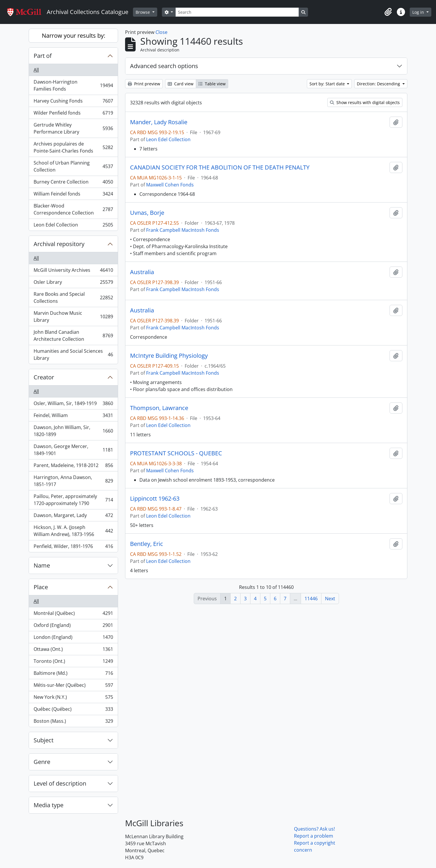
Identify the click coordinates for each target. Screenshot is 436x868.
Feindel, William (73, 417)
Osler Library (73, 283)
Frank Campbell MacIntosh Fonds (183, 230)
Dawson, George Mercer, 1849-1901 (73, 450)
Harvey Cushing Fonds (73, 102)
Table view (212, 84)
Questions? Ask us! (314, 829)
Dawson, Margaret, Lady (73, 517)
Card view (181, 84)
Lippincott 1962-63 (155, 499)
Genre (42, 762)
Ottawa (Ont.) (73, 650)
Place (41, 587)
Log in (419, 12)
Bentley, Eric (147, 544)
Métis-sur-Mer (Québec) (73, 686)
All (36, 70)
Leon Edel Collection (73, 226)
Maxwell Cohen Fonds (170, 185)
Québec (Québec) (73, 710)
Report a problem (314, 836)
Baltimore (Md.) (73, 674)
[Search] (237, 12)
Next (330, 599)
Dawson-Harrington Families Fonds (73, 85)
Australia (142, 272)
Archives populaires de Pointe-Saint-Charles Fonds (73, 147)
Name (42, 565)
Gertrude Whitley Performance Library (73, 128)
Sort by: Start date (328, 84)
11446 (311, 599)
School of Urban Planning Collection (73, 166)
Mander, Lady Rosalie (159, 122)
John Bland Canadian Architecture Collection (73, 336)
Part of (43, 56)
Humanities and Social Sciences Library (73, 355)
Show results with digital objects (365, 102)
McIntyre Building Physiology (169, 356)
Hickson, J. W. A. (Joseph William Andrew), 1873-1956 (73, 531)
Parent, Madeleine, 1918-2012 (73, 467)
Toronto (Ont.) (73, 662)
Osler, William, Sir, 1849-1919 (73, 405)
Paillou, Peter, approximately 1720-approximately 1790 (73, 500)
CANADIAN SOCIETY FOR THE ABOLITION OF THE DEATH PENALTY (220, 167)
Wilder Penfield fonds (73, 114)
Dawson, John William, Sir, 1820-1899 (73, 431)
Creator (44, 377)
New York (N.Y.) (73, 698)
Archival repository (59, 244)
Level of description (60, 783)
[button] (388, 12)
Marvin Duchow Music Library (73, 317)
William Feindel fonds (73, 195)
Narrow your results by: (73, 36)
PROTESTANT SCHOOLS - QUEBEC (176, 453)
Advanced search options (164, 66)
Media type (49, 805)
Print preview (144, 84)
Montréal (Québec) (73, 614)
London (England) (73, 638)
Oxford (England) (73, 626)
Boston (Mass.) (73, 722)
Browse (143, 12)
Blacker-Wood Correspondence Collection (73, 209)
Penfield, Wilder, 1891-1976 (73, 547)
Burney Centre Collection (73, 183)
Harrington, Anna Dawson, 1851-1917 (73, 481)
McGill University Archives (73, 271)
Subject (44, 740)
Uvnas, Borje (147, 213)
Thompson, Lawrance (159, 408)
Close (161, 32)
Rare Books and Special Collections (73, 298)
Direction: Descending (379, 84)
